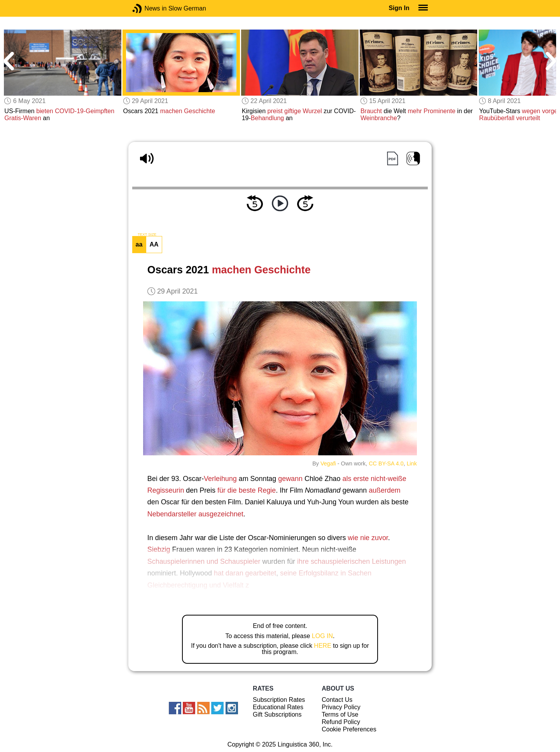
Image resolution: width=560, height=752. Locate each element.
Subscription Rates (279, 700)
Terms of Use (340, 714)
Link (412, 463)
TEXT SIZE (147, 234)
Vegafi (328, 463)
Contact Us (337, 700)
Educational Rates (278, 707)
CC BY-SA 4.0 (386, 463)
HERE (322, 646)
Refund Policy (341, 722)
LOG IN (322, 636)
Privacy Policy (341, 707)
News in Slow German (149, 8)
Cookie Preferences (349, 729)
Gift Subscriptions (277, 714)
